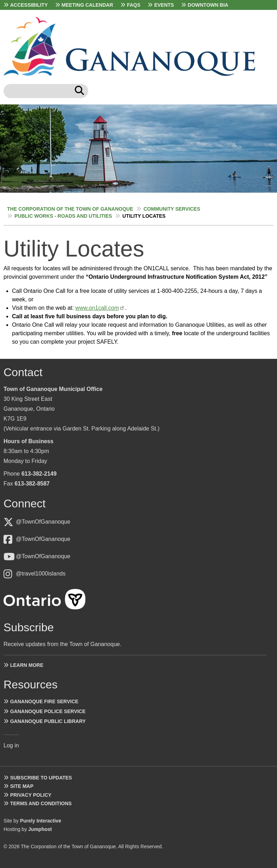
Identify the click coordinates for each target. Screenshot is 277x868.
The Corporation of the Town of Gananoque (70, 209)
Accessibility (29, 5)
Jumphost (40, 829)
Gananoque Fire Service (44, 701)
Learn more (27, 665)
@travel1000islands (41, 574)
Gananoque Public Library (48, 721)
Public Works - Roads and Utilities (63, 216)
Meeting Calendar (87, 5)
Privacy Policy (31, 795)
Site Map (22, 786)
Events (164, 5)
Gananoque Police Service (48, 711)
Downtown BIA (208, 5)
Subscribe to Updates (41, 778)
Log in (11, 745)
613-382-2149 (39, 474)
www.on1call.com (97, 308)
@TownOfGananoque (43, 522)
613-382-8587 (32, 484)
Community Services (172, 209)
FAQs (134, 5)
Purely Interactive (41, 821)
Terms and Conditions (41, 803)
